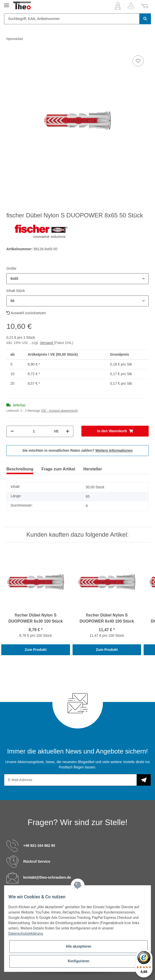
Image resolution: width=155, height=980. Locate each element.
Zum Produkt (36, 650)
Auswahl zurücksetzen (26, 313)
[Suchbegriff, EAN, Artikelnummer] (72, 19)
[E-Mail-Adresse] (70, 780)
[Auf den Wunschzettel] (138, 61)
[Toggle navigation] (7, 3)
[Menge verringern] (12, 431)
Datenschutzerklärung (26, 933)
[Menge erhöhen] (68, 431)
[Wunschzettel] (131, 6)
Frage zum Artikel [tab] (58, 469)
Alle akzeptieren (79, 946)
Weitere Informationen (114, 450)
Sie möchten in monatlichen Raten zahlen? (77, 450)
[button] (118, 6)
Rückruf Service (37, 861)
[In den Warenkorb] (115, 431)
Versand (47, 343)
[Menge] (34, 431)
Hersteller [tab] (93, 469)
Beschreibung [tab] (20, 469)
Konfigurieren (79, 961)
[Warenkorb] (144, 6)
